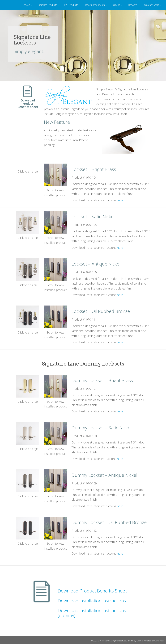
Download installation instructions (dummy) (92, 613)
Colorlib (140, 641)
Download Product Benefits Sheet (92, 591)
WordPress (159, 641)
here (120, 200)
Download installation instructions (92, 601)
